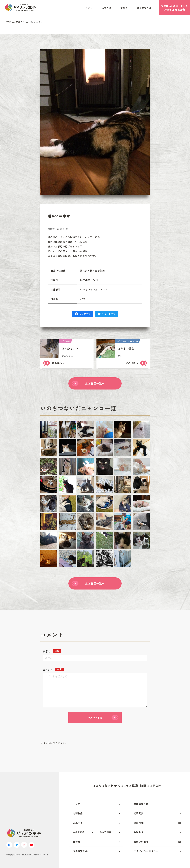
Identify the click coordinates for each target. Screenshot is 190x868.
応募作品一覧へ (95, 383)
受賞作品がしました (174, 8)
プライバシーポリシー (146, 851)
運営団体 (139, 823)
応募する (78, 823)
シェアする (85, 314)
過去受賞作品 (144, 8)
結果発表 (139, 813)
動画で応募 (105, 832)
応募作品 (107, 8)
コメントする (95, 718)
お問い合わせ (141, 842)
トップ (89, 8)
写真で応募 (79, 832)
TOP (9, 22)
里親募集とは (141, 804)
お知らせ (139, 832)
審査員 (124, 8)
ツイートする (109, 314)
